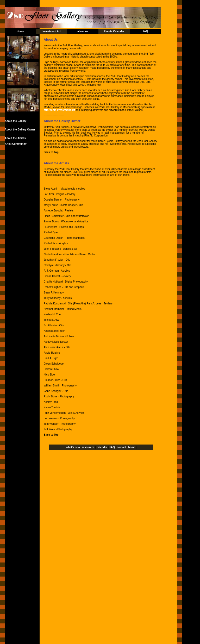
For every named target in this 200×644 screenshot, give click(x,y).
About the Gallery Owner (20, 130)
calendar (102, 447)
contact (122, 447)
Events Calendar (114, 31)
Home (20, 31)
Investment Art (52, 31)
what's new (73, 447)
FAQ (145, 31)
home (132, 447)
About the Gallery (15, 121)
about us (83, 31)
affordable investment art (59, 110)
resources (88, 447)
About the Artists (15, 138)
